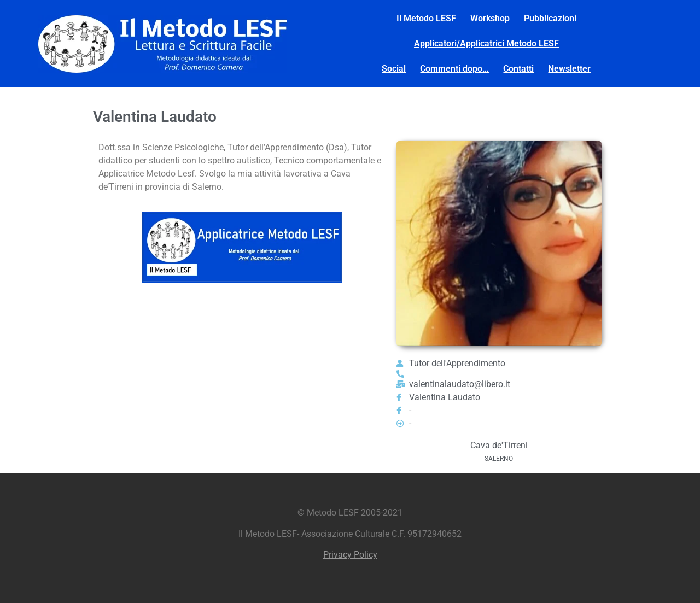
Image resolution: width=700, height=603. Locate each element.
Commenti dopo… (454, 69)
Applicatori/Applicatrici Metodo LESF (486, 43)
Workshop (490, 18)
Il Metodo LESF (426, 18)
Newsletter (569, 69)
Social (394, 69)
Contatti (518, 69)
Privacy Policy (350, 555)
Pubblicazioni (550, 18)
